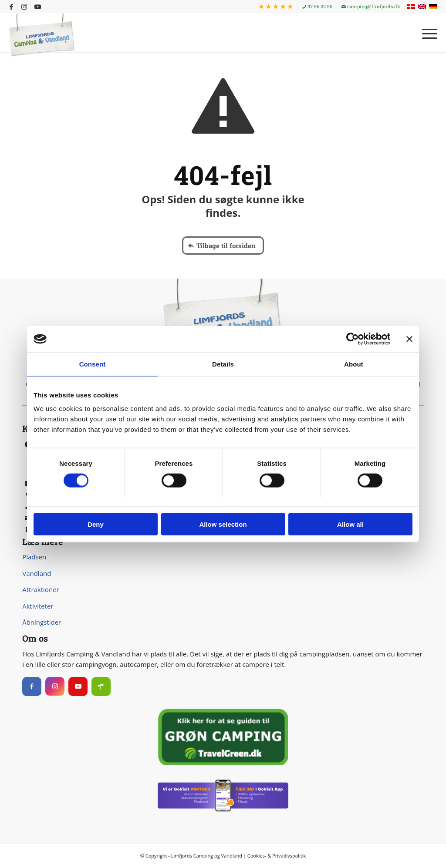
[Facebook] (32, 686)
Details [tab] (223, 364)
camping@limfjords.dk (371, 6)
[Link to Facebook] (11, 7)
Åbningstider (42, 622)
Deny (96, 524)
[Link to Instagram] (24, 7)
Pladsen (34, 557)
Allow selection (223, 524)
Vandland (37, 573)
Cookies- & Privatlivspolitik (277, 856)
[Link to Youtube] (37, 7)
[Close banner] (409, 339)
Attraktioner (41, 589)
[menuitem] (276, 7)
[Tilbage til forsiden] (223, 246)
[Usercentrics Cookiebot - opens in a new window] (352, 339)
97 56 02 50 (317, 6)
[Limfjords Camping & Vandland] (42, 35)
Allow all (350, 524)
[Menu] (427, 33)
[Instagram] (55, 686)
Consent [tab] (93, 364)
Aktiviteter (38, 606)
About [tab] (354, 364)
